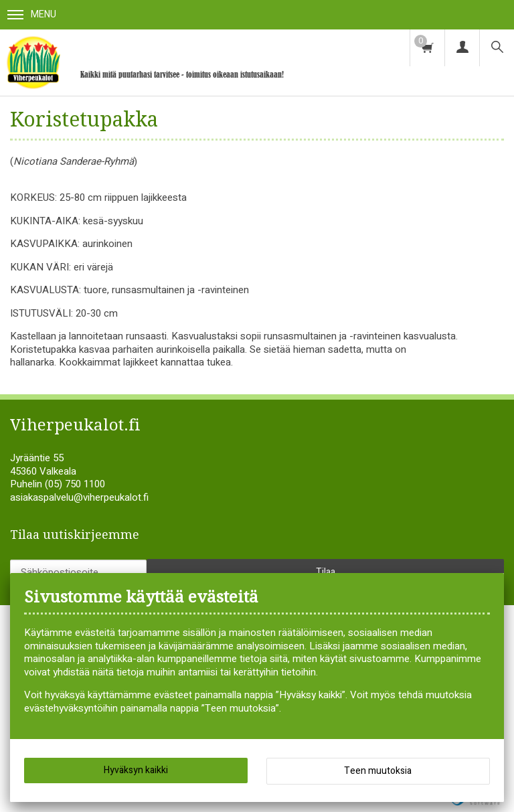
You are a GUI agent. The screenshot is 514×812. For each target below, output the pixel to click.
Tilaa (326, 572)
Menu (32, 14)
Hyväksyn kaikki (136, 770)
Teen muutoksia (378, 771)
